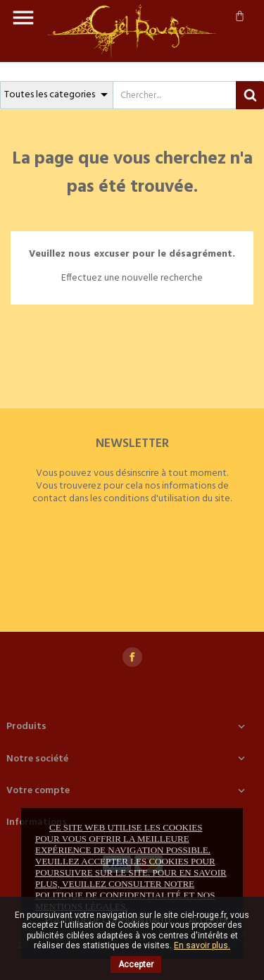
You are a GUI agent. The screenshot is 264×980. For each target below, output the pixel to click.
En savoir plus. (202, 945)
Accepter (136, 964)
